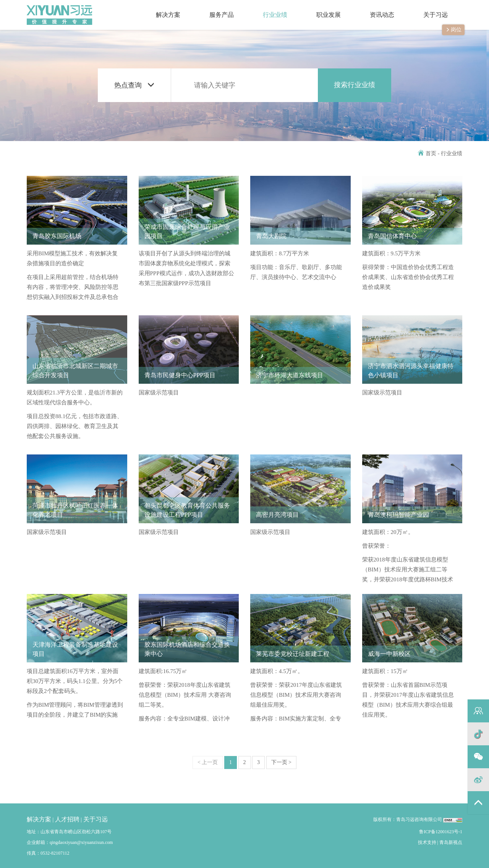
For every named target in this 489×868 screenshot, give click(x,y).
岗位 (453, 30)
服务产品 (214, 9)
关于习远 (428, 9)
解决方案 (161, 9)
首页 (427, 153)
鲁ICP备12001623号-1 (441, 832)
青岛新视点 (451, 842)
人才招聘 (67, 819)
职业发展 (321, 9)
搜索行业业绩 (355, 85)
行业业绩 (268, 9)
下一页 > (281, 762)
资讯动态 (375, 9)
